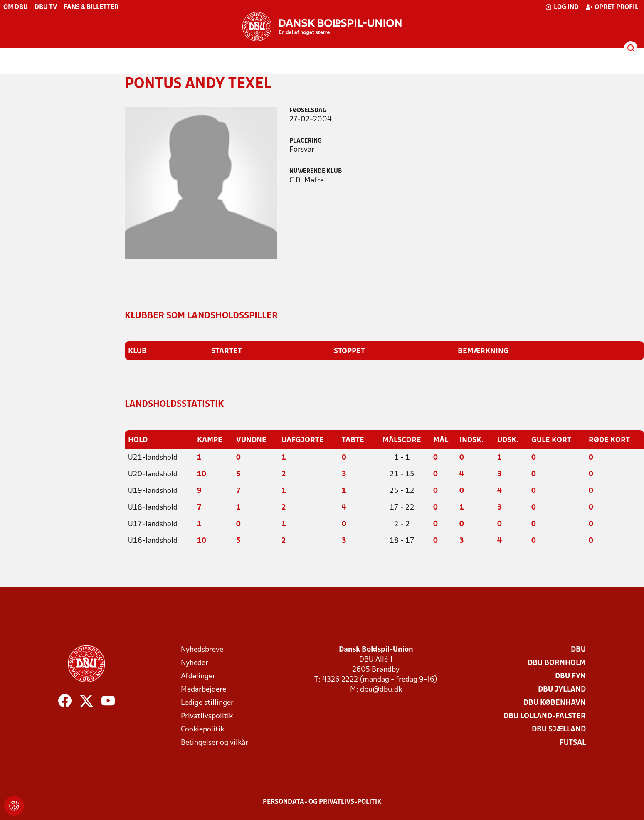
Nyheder (195, 663)
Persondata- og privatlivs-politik (322, 802)
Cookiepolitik (202, 730)
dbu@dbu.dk (381, 690)
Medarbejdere (204, 690)
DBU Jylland (562, 690)
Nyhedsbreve (202, 650)
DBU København (555, 703)
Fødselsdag (308, 111)
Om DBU (16, 7)
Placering (306, 141)
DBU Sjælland (559, 730)
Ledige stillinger (207, 703)
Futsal (573, 743)
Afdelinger (198, 676)
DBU (578, 650)
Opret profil (612, 7)
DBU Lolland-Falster (545, 716)
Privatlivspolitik (207, 716)
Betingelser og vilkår (215, 743)
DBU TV (46, 7)
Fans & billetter (91, 7)
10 (202, 474)
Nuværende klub (316, 171)
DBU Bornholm (557, 663)
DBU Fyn (570, 676)
